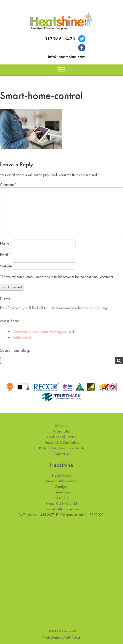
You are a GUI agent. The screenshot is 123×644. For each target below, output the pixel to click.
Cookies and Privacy (61, 437)
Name (6, 243)
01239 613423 (60, 39)
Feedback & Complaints (62, 442)
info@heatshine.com (67, 57)
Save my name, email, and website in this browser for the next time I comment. (59, 277)
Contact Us (62, 454)
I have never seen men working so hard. (44, 331)
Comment (8, 185)
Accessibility (62, 431)
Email (5, 255)
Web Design (52, 637)
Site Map (62, 426)
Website (6, 266)
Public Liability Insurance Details (62, 448)
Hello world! (22, 337)
